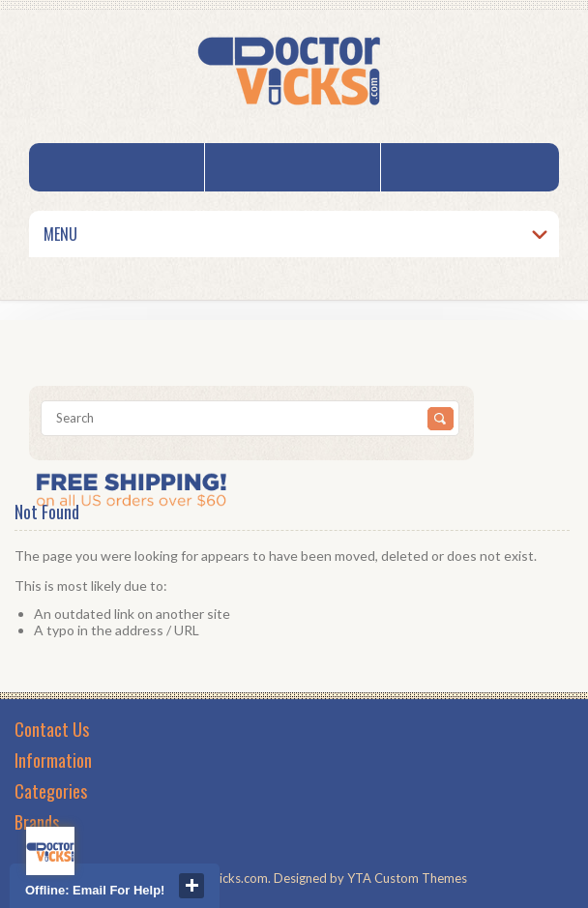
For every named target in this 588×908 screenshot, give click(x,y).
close (191, 886)
